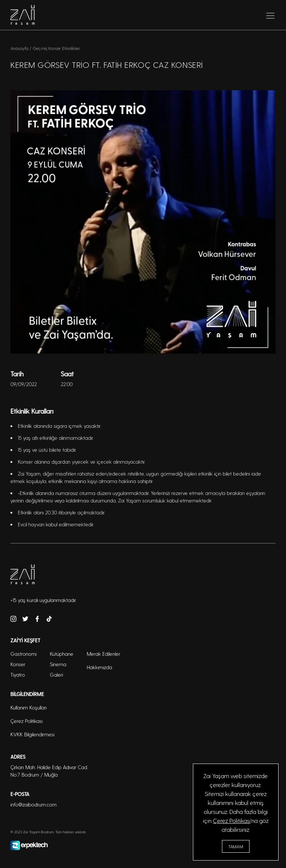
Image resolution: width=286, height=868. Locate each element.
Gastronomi (23, 654)
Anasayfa (20, 48)
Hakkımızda (99, 667)
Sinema (58, 664)
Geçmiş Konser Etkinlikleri (56, 48)
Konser (18, 664)
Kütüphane (62, 654)
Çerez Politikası (232, 820)
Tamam (236, 846)
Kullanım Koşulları (28, 707)
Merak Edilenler (104, 654)
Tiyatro (18, 675)
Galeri (56, 675)
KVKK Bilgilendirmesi (32, 734)
